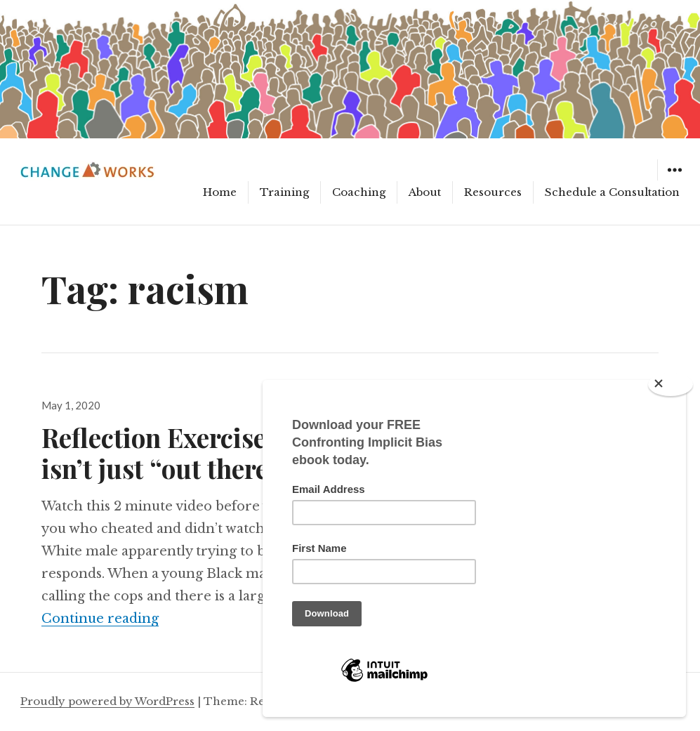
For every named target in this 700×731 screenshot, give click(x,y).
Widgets (674, 180)
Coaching (359, 192)
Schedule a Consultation (612, 192)
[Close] (671, 384)
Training (284, 192)
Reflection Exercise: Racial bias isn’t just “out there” (225, 453)
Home (220, 192)
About (425, 192)
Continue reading (100, 619)
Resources (493, 192)
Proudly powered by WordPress (107, 701)
